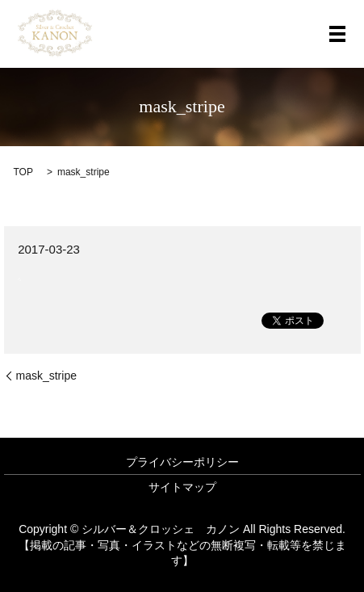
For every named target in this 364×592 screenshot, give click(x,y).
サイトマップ (182, 487)
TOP (23, 172)
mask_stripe (46, 376)
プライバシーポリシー (182, 462)
